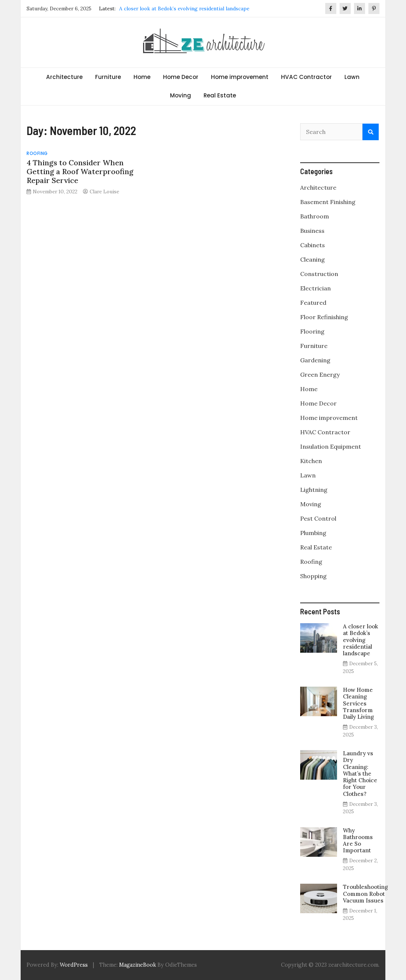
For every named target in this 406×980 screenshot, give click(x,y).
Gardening (315, 360)
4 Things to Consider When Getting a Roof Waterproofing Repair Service (80, 171)
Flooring (312, 331)
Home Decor (181, 77)
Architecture (64, 77)
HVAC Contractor (306, 77)
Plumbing (313, 533)
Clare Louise (104, 191)
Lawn (352, 77)
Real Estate (220, 95)
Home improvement (240, 77)
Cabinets (313, 245)
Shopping (313, 576)
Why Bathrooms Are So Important (358, 841)
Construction (319, 274)
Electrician (315, 288)
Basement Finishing (328, 202)
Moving (181, 95)
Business (312, 231)
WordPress (74, 965)
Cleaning (313, 259)
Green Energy (320, 375)
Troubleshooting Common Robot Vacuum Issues (365, 893)
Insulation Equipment (331, 446)
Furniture (108, 77)
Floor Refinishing (324, 317)
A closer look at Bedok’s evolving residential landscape (184, 8)
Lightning (314, 490)
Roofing (37, 153)
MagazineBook (138, 965)
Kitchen (311, 461)
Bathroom (315, 216)
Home (142, 77)
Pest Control (318, 518)
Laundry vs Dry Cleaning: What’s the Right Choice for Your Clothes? (360, 773)
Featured (313, 303)
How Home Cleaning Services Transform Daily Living (358, 703)
